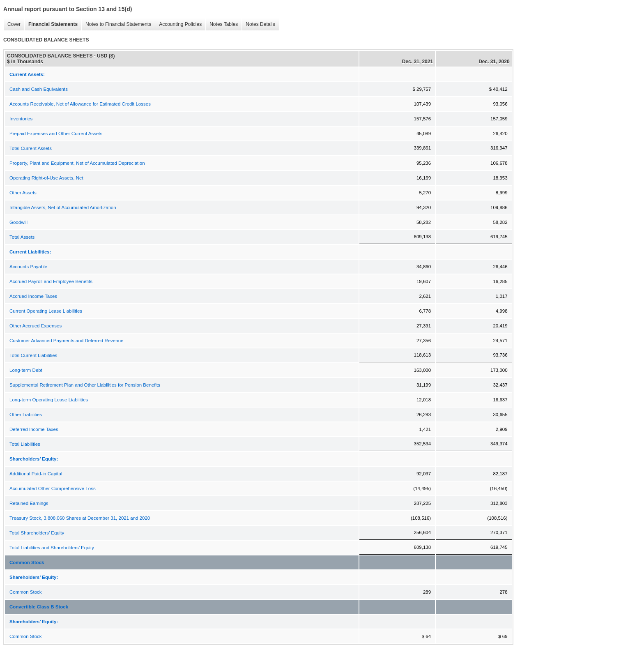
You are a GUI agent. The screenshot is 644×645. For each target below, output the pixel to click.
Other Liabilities (26, 415)
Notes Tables (222, 24)
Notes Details (258, 24)
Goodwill (18, 222)
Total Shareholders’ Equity (37, 533)
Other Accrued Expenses (36, 326)
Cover (12, 24)
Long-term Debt (26, 370)
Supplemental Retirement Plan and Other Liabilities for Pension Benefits (85, 385)
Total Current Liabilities (33, 355)
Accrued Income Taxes (33, 296)
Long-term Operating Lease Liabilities (49, 400)
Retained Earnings (29, 503)
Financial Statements (51, 24)
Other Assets (23, 193)
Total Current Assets (31, 148)
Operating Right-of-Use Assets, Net (46, 178)
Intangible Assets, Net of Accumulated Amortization (63, 207)
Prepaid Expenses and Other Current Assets (56, 134)
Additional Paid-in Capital (36, 474)
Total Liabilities (25, 444)
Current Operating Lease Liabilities (46, 311)
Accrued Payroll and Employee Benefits (51, 281)
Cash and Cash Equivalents (39, 89)
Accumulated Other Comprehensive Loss (53, 488)
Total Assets (22, 237)
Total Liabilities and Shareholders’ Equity (52, 548)
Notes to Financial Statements (116, 24)
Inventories (21, 119)
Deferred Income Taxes (34, 429)
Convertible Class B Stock (39, 607)
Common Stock (27, 562)
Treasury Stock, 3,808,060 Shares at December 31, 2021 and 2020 (80, 518)
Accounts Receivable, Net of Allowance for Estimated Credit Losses (80, 104)
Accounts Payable (28, 267)
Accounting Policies (178, 24)
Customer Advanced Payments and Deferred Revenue (66, 341)
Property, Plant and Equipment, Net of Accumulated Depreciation (77, 163)
